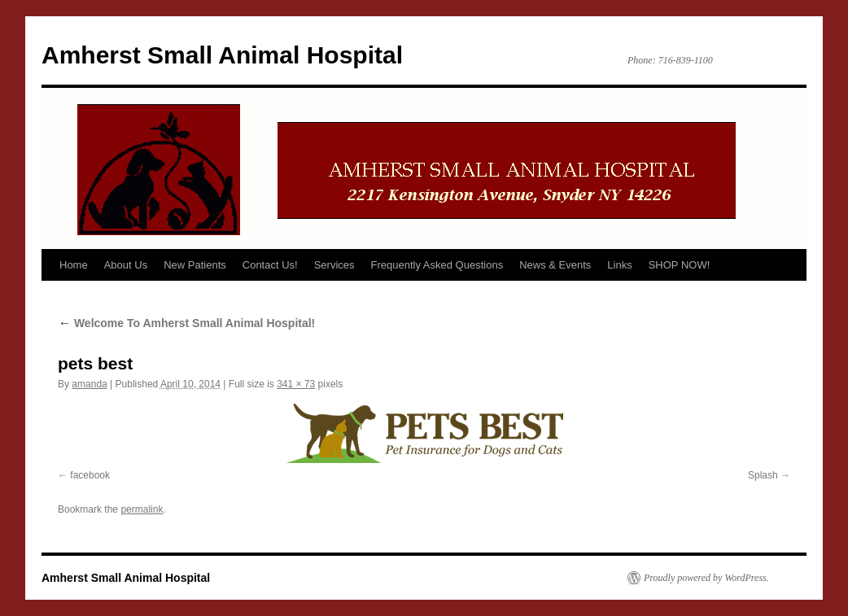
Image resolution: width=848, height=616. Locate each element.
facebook (90, 475)
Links (619, 265)
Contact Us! (270, 265)
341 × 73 (296, 384)
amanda (89, 384)
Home (74, 265)
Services (334, 265)
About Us (126, 265)
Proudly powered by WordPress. (706, 578)
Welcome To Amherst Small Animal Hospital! (186, 323)
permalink (142, 509)
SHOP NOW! (680, 265)
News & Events (555, 265)
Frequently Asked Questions (437, 265)
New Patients (195, 265)
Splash (763, 475)
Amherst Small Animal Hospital (222, 55)
